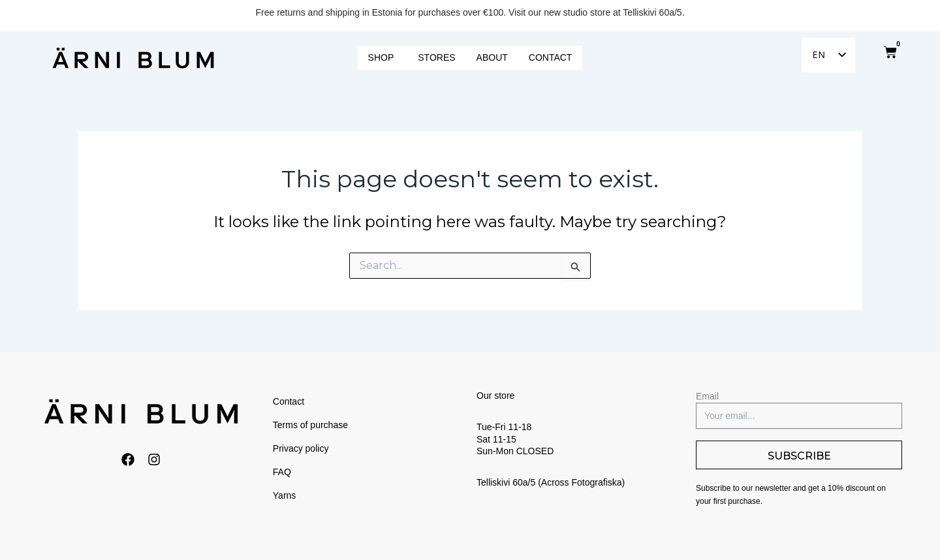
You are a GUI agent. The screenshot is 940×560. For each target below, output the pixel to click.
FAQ (282, 472)
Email (707, 396)
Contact (289, 401)
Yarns (285, 495)
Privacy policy (301, 448)
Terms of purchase (310, 425)
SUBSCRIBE (799, 456)
